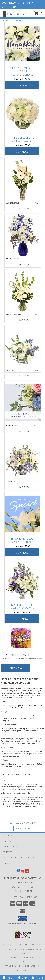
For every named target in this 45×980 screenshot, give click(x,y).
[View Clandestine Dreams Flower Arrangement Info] (23, 580)
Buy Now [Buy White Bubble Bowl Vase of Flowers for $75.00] (22, 152)
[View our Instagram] (23, 872)
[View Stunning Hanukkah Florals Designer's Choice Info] (23, 44)
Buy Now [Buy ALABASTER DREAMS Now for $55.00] (24, 209)
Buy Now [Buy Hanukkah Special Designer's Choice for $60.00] (22, 553)
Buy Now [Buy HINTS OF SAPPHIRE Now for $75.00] (24, 264)
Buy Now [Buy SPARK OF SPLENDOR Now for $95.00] (24, 487)
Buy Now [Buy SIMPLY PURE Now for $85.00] (24, 376)
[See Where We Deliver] (23, 828)
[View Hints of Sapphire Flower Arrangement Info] (23, 235)
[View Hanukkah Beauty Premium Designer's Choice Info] (23, 403)
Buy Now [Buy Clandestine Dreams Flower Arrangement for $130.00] (22, 619)
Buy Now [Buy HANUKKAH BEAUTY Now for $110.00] (24, 431)
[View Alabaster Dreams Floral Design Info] (23, 180)
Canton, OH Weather (11, 957)
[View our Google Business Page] (18, 872)
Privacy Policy (12, 966)
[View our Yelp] (27, 872)
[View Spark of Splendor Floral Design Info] (23, 458)
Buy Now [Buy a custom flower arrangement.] (16, 668)
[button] (38, 14)
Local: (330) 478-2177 (23, 891)
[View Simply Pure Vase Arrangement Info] (23, 347)
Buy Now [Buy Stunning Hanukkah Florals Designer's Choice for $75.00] (22, 86)
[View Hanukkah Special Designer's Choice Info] (23, 514)
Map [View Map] (23, 978)
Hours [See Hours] (38, 978)
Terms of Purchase (30, 966)
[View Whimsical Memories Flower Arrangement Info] (23, 291)
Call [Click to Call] (8, 978)
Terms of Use (23, 970)
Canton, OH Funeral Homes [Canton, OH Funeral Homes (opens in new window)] (16, 945)
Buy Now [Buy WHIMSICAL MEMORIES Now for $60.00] (24, 320)
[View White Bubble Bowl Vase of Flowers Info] (23, 113)
